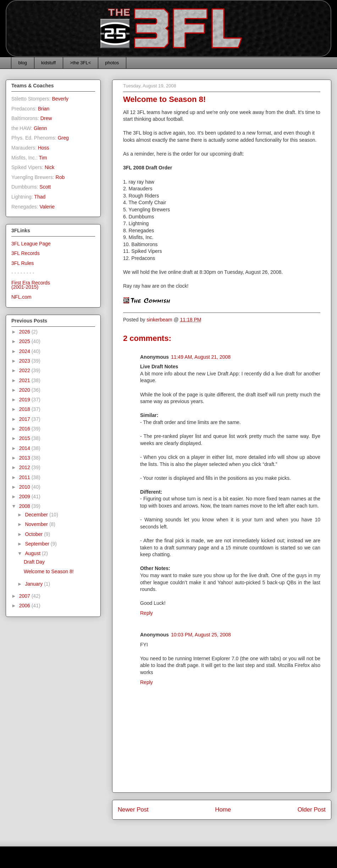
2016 (25, 429)
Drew (46, 118)
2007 (25, 596)
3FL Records (26, 253)
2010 (25, 487)
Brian (44, 109)
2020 (25, 390)
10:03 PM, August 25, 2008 (201, 635)
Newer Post (133, 810)
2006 (25, 606)
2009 (25, 497)
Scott (45, 187)
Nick (49, 167)
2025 (25, 341)
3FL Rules (23, 263)
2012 (25, 467)
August (33, 553)
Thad (40, 197)
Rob (60, 177)
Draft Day (34, 562)
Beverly (60, 99)
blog (23, 63)
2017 (25, 419)
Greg (63, 138)
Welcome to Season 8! (49, 571)
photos (112, 63)
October (34, 534)
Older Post (312, 810)
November (37, 524)
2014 (25, 448)
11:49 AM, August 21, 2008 (201, 357)
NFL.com (21, 297)
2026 (25, 332)
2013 (25, 458)
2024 (25, 351)
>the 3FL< (80, 63)
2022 (25, 370)
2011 (25, 477)
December (37, 515)
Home (223, 810)
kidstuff (48, 63)
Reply (147, 613)
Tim (43, 158)
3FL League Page (31, 244)
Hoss (44, 148)
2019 (25, 400)
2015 (25, 438)
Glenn (40, 128)
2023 (25, 361)
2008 (25, 506)
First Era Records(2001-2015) (31, 285)
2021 (25, 380)
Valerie (47, 207)
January (34, 584)
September (38, 544)
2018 (25, 409)
